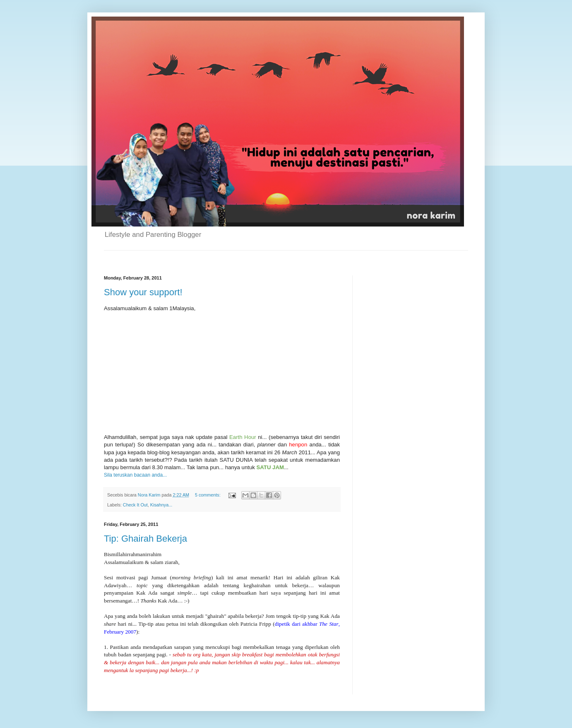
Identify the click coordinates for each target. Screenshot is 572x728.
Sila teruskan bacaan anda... (135, 475)
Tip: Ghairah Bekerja (145, 539)
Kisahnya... (161, 505)
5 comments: (208, 495)
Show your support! (143, 292)
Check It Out (135, 505)
